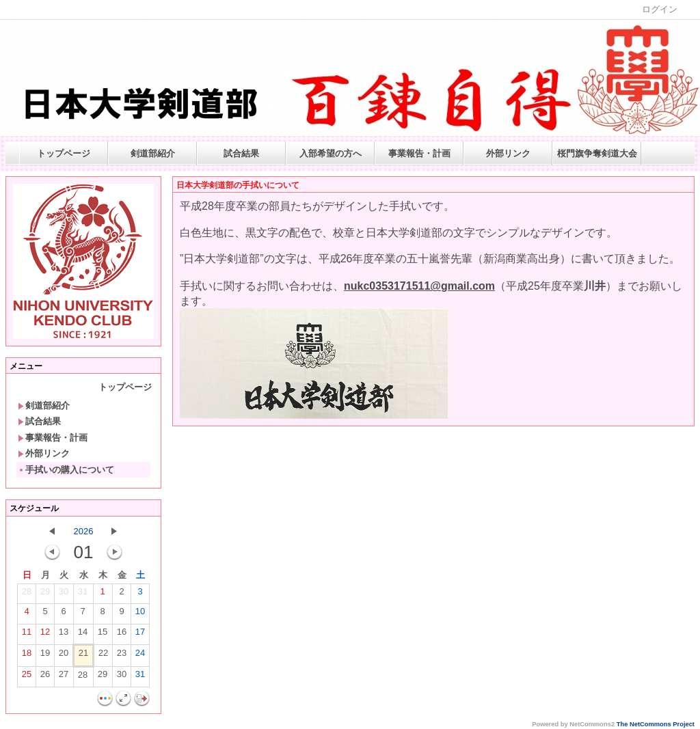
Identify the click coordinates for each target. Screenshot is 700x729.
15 (103, 635)
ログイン (660, 9)
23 (122, 656)
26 (45, 677)
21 (83, 656)
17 (140, 635)
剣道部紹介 (153, 153)
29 (45, 594)
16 (122, 635)
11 (27, 635)
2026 (84, 531)
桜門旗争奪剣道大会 (597, 153)
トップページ (64, 153)
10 (140, 614)
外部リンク (508, 153)
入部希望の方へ (331, 153)
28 (27, 594)
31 (83, 594)
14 (83, 635)
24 (140, 656)
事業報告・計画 (419, 153)
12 (45, 635)
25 (27, 677)
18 (27, 656)
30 (64, 594)
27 (64, 677)
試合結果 (241, 153)
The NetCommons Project (656, 724)
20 (64, 656)
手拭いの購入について (66, 470)
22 (103, 656)
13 (64, 635)
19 (45, 656)
